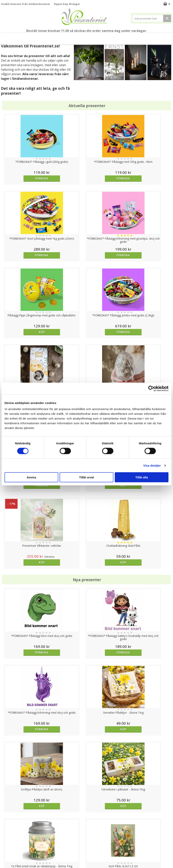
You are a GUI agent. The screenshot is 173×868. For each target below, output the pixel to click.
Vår (27, 37)
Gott (126, 37)
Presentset (53, 37)
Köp (22, 255)
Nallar (5, 855)
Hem (90, 37)
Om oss (6, 843)
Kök (102, 37)
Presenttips (73, 37)
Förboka (24, 178)
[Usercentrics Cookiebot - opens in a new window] (151, 388)
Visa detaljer (152, 465)
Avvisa (31, 477)
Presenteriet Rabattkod (16, 849)
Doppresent (9, 861)
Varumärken (9, 831)
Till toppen (87, 812)
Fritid (114, 37)
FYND (152, 37)
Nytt (20, 37)
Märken (140, 37)
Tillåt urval (87, 477)
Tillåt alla (142, 477)
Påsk (36, 37)
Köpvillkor (7, 837)
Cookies (6, 825)
